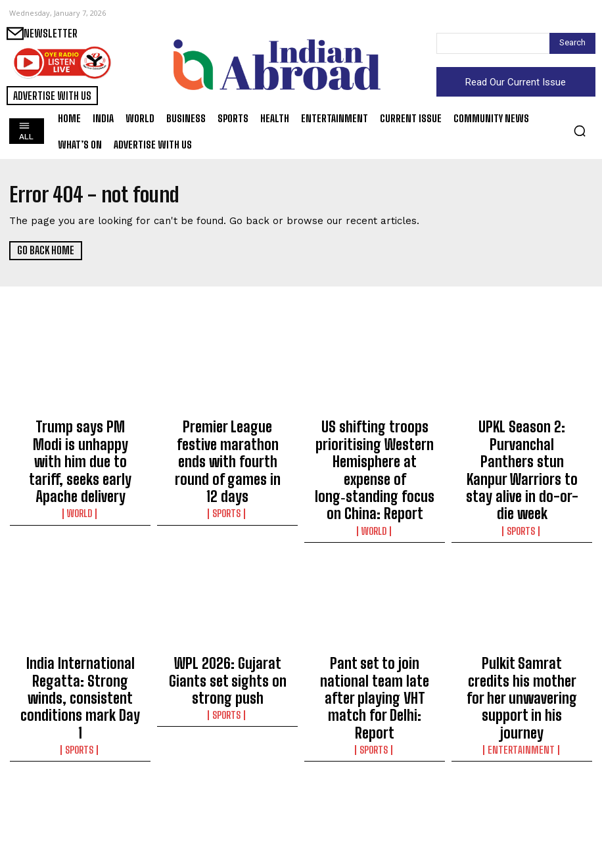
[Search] (572, 43)
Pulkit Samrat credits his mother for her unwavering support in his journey (522, 628)
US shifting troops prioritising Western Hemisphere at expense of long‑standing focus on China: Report (375, 449)
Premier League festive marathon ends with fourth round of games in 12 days (228, 437)
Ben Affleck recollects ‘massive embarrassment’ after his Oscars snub (80, 794)
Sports (227, 463)
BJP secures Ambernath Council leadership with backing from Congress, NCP (522, 794)
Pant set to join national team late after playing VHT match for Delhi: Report (375, 628)
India (375, 820)
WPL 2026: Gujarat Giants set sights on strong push (227, 622)
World (81, 474)
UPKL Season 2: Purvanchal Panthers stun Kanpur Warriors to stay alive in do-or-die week (522, 443)
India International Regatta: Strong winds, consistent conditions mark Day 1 (80, 628)
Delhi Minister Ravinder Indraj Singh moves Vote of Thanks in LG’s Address (375, 794)
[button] (580, 131)
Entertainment (522, 653)
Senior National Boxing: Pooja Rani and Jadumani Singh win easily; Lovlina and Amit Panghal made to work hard (228, 806)
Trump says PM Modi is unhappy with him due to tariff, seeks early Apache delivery (81, 443)
